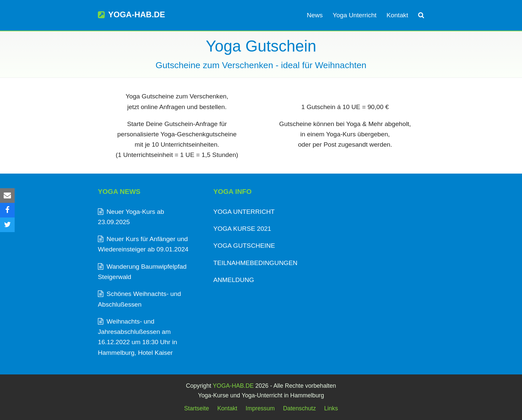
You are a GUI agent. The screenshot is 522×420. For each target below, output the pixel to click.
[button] (421, 15)
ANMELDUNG (234, 280)
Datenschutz (299, 408)
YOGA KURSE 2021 (242, 229)
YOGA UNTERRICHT (244, 212)
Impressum (260, 408)
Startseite (197, 408)
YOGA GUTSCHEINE (244, 246)
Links (331, 408)
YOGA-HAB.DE (131, 14)
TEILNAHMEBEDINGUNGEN (256, 263)
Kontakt (227, 408)
